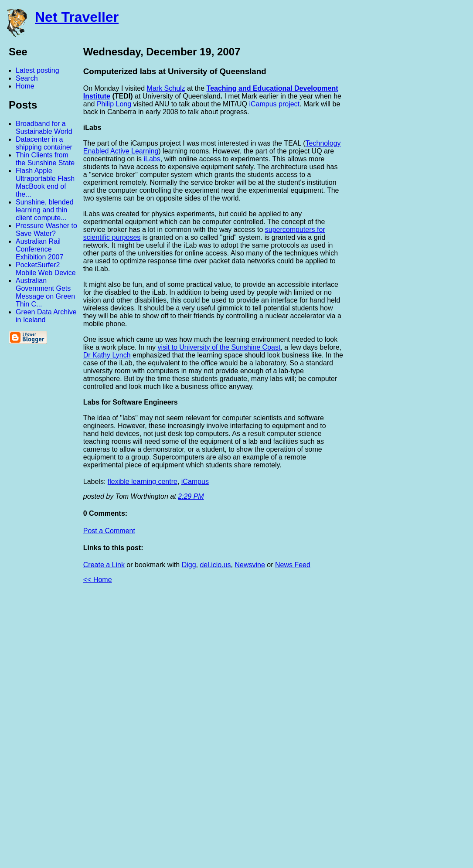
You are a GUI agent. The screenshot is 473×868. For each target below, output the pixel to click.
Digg (189, 565)
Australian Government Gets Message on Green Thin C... (45, 292)
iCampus (263, 104)
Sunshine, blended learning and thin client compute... (45, 210)
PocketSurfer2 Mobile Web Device (46, 269)
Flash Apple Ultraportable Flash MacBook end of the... (45, 182)
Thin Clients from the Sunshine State (45, 159)
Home (25, 86)
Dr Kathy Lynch (107, 355)
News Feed (293, 565)
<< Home (98, 580)
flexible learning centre (143, 482)
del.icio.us (215, 565)
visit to (168, 347)
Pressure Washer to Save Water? (46, 230)
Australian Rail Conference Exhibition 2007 (39, 249)
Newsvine (250, 565)
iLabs (152, 159)
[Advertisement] (377, 729)
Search (27, 78)
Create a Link (104, 565)
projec (287, 104)
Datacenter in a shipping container (44, 143)
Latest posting (37, 70)
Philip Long (114, 104)
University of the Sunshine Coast (230, 347)
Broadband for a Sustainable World (44, 128)
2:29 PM (191, 496)
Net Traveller (77, 17)
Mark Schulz (166, 88)
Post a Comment (109, 531)
